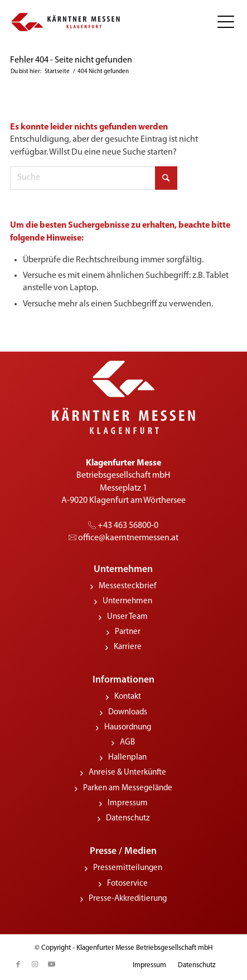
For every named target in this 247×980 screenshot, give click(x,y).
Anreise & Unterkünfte (127, 773)
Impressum (128, 803)
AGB (127, 743)
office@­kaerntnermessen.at (123, 538)
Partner (128, 632)
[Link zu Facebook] (18, 964)
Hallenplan (127, 758)
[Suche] (94, 178)
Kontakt (128, 697)
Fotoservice (127, 884)
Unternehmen (127, 601)
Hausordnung (128, 727)
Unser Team (127, 617)
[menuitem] (222, 22)
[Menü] (222, 22)
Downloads (128, 712)
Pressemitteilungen (128, 868)
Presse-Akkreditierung (128, 899)
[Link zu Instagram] (35, 964)
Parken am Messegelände (128, 788)
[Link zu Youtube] (52, 964)
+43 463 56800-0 (123, 526)
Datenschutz (128, 818)
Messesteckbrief (127, 586)
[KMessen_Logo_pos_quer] (66, 22)
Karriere (128, 647)
